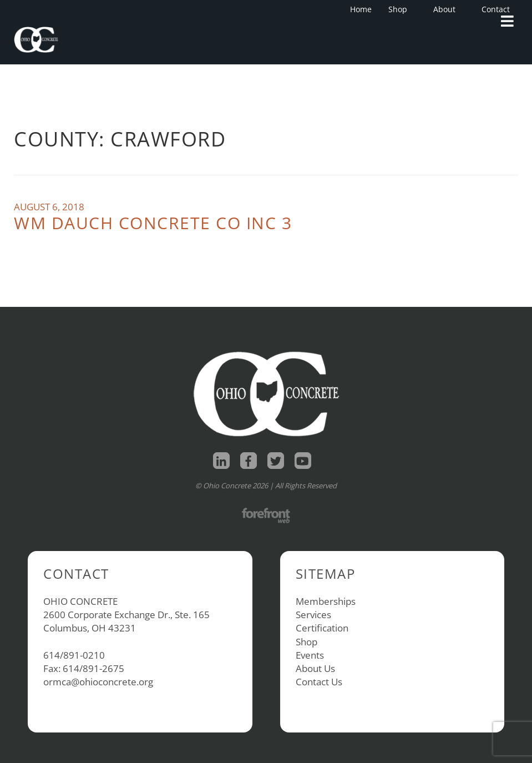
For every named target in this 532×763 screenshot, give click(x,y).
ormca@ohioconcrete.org (98, 682)
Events (310, 655)
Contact (496, 9)
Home (361, 9)
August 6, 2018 (49, 207)
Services (313, 615)
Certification (322, 628)
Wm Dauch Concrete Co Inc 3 (153, 223)
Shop (401, 9)
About (448, 9)
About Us (315, 668)
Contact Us (319, 682)
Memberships (326, 601)
